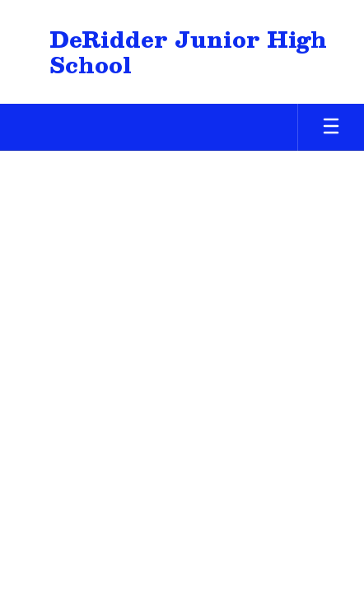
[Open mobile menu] (331, 127)
